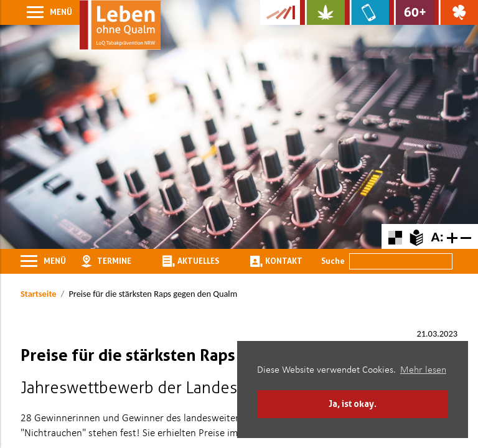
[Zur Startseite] (120, 25)
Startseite (38, 294)
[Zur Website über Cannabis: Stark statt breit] (322, 12)
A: (437, 236)
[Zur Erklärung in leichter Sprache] (416, 236)
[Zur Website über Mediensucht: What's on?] (367, 12)
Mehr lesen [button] (423, 370)
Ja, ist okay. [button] (353, 404)
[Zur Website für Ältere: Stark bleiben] (411, 12)
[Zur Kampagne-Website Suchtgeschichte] (280, 12)
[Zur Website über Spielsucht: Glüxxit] (456, 12)
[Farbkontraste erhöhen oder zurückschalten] (395, 236)
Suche (333, 261)
